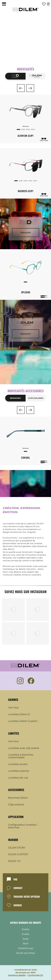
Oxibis (26, 929)
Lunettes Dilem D (19, 714)
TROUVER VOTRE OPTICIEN (27, 897)
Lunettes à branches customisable (21, 756)
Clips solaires (36, 398)
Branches (15, 398)
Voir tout (13, 708)
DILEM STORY (17, 848)
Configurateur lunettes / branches (23, 826)
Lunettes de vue (18, 778)
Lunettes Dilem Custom (23, 721)
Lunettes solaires (19, 771)
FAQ (15, 879)
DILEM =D (14, 861)
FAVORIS (18, 905)
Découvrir (26, 233)
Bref (26, 944)
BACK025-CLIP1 (26, 191)
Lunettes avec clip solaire (24, 748)
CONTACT (18, 888)
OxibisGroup (26, 948)
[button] (21, 88)
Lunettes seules (18, 764)
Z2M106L (26, 458)
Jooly (26, 939)
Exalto (26, 934)
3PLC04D (26, 292)
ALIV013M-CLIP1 (26, 136)
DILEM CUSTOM (18, 854)
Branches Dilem (18, 798)
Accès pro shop (26, 953)
